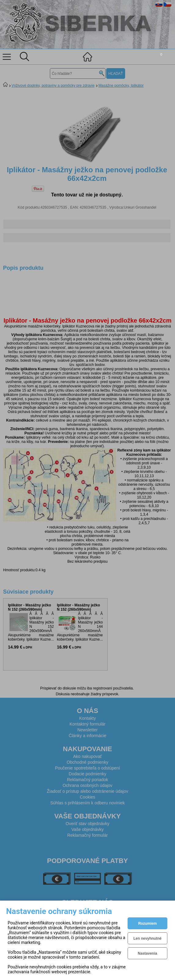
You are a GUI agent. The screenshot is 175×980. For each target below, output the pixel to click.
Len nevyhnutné (147, 938)
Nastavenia (147, 953)
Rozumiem (148, 923)
